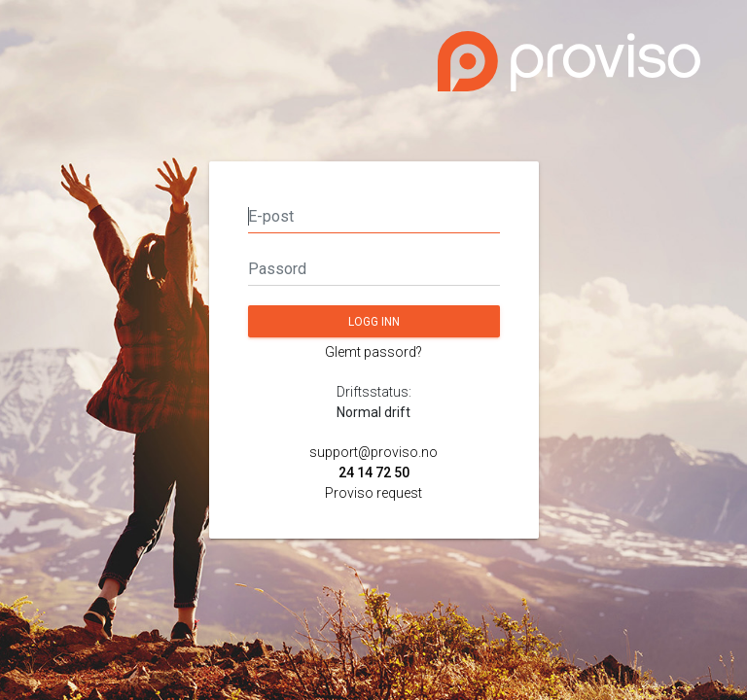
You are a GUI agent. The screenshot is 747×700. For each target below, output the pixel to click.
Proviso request (373, 493)
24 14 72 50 (374, 472)
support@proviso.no (373, 452)
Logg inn (374, 322)
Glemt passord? (373, 352)
